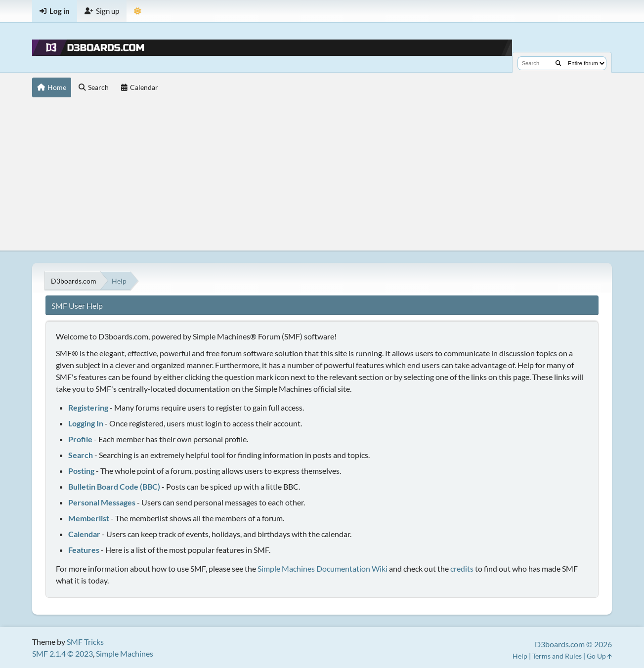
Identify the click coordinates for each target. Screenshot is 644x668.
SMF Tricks (85, 642)
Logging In (86, 423)
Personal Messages (102, 502)
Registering (88, 407)
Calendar (84, 534)
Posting (81, 471)
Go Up (599, 656)
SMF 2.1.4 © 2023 (63, 653)
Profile (80, 439)
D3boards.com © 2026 (573, 644)
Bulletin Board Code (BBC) (114, 486)
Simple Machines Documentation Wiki (322, 568)
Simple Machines (125, 653)
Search (81, 455)
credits (462, 568)
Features (84, 550)
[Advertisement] (322, 176)
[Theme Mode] (138, 11)
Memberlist (89, 518)
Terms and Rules (557, 656)
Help (520, 656)
